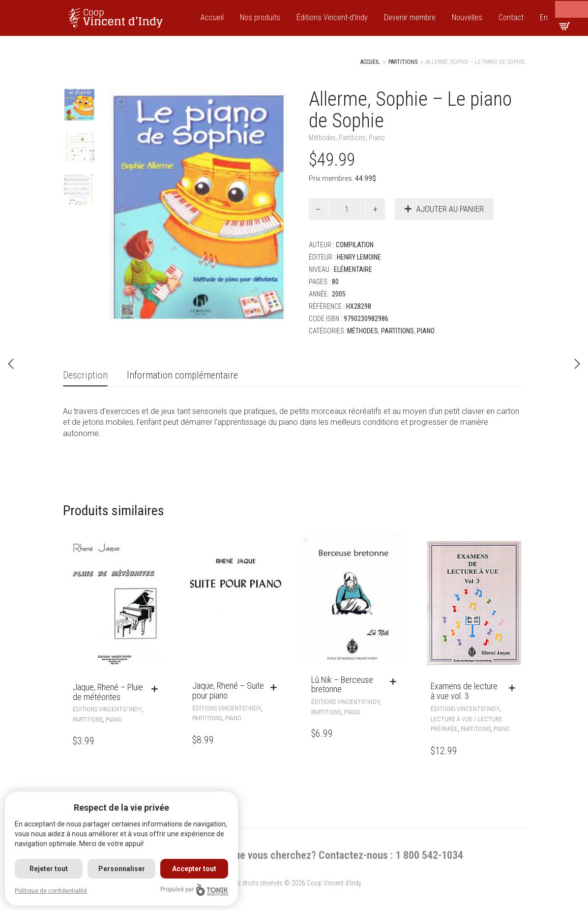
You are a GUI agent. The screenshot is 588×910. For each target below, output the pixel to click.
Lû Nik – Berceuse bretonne (342, 685)
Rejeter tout (49, 869)
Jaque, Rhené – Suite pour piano (228, 690)
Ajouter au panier (450, 209)
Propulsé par (194, 890)
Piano (377, 138)
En (544, 17)
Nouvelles (467, 17)
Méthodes (322, 138)
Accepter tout (195, 869)
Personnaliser (122, 869)
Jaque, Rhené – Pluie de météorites (108, 692)
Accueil (212, 17)
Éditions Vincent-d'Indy (107, 709)
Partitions (403, 62)
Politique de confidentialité (51, 891)
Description (85, 375)
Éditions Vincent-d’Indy (332, 17)
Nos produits (260, 17)
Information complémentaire (182, 375)
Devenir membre (410, 17)
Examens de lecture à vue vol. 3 (464, 691)
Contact (511, 17)
